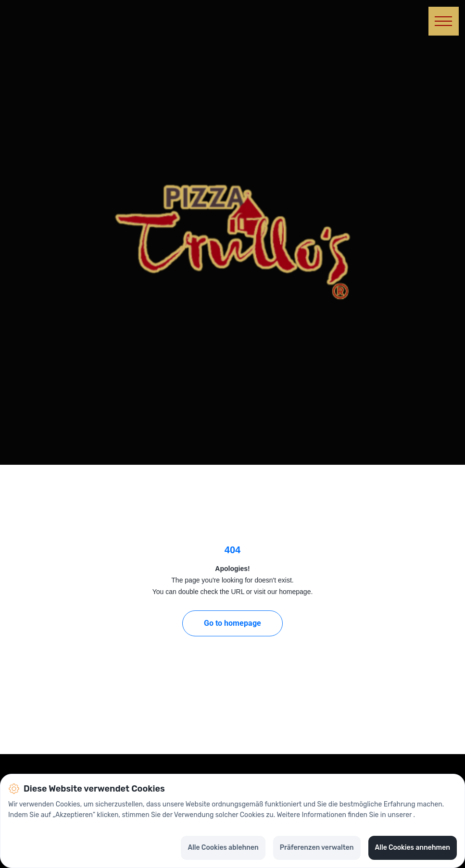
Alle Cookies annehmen (413, 848)
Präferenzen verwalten (317, 848)
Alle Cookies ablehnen (223, 848)
